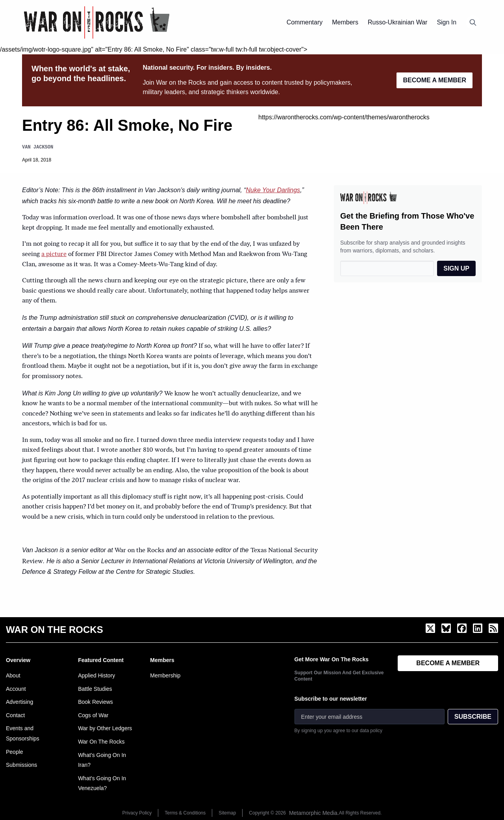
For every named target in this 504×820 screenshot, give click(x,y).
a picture (54, 254)
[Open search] (473, 22)
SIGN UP (456, 268)
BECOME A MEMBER (435, 80)
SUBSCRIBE (473, 717)
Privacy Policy (137, 813)
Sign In (447, 22)
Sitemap (227, 813)
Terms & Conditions (185, 813)
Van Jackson (38, 147)
